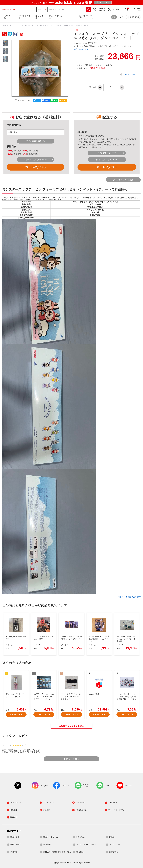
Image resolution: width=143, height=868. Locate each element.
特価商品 (80, 852)
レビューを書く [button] (72, 759)
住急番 (112, 837)
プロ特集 (14, 852)
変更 (114, 17)
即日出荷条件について (107, 153)
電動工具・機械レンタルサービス (57, 852)
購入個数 (93, 87)
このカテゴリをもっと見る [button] (71, 726)
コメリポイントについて (132, 74)
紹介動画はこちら (81, 49)
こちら (92, 142)
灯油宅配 (47, 844)
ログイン (123, 17)
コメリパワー (115, 844)
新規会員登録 (134, 17)
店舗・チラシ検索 (55, 17)
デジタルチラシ (24, 17)
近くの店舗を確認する (36, 141)
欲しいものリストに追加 (123, 180)
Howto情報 (39, 17)
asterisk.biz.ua (8, 9)
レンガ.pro (81, 837)
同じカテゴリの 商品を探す (129, 597)
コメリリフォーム (51, 837)
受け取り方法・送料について (36, 160)
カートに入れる (36, 167)
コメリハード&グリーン (86, 844)
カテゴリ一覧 (9, 17)
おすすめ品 (114, 852)
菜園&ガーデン (16, 844)
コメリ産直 (15, 837)
